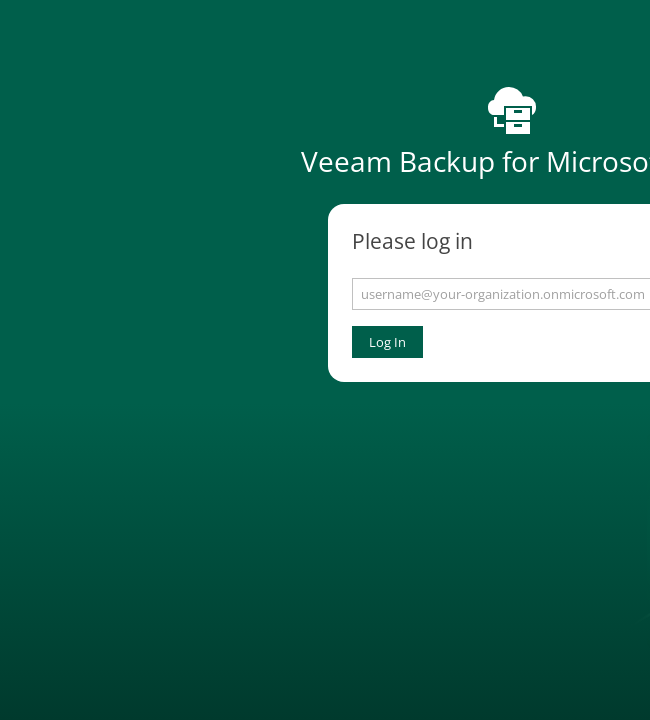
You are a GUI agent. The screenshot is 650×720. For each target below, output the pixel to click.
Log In (387, 342)
